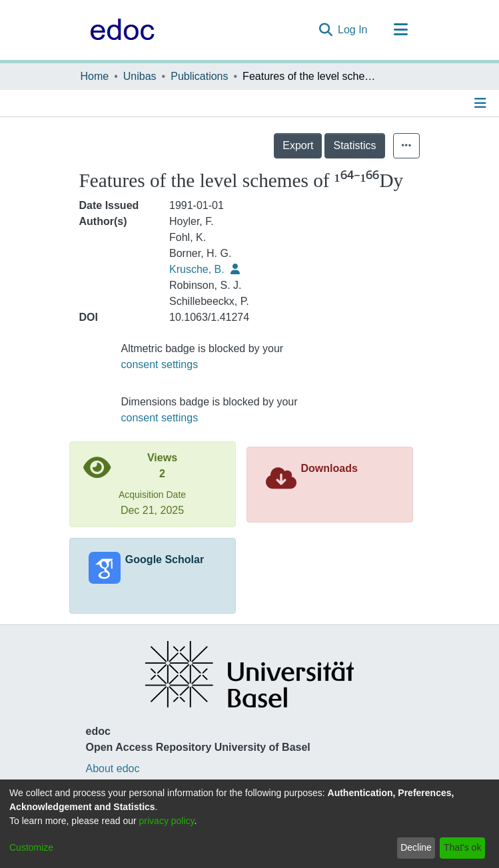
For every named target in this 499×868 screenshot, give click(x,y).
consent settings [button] (160, 364)
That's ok (462, 847)
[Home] (119, 30)
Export (298, 145)
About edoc (113, 768)
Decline (416, 847)
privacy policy (167, 821)
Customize (31, 847)
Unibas (140, 76)
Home (95, 76)
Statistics (354, 145)
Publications (199, 76)
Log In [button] (353, 30)
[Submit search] (325, 30)
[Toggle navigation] (401, 30)
